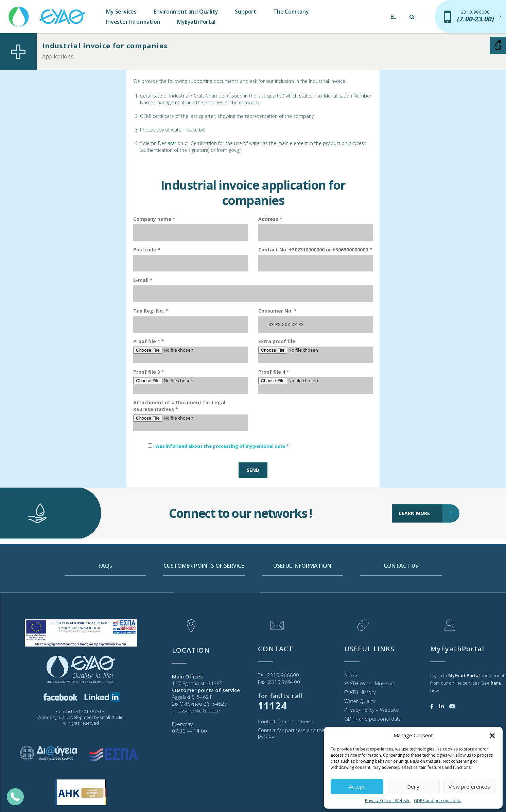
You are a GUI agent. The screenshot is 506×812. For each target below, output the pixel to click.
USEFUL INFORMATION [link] (302, 594)
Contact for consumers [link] (285, 721)
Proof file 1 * (149, 341)
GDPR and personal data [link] (438, 801)
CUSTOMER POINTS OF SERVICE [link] (204, 594)
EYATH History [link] (360, 692)
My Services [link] (121, 12)
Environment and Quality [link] (186, 12)
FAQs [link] (105, 594)
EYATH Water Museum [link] (370, 683)
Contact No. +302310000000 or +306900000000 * (315, 250)
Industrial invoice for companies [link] (105, 46)
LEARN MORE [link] (421, 484)
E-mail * (143, 280)
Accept (357, 787)
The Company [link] (291, 12)
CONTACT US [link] (401, 594)
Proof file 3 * (149, 372)
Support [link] (246, 12)
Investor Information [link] (133, 22)
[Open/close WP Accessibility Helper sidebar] (498, 46)
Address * (270, 219)
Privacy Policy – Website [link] (388, 801)
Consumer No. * (277, 311)
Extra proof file (277, 341)
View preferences (469, 787)
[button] (492, 736)
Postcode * (147, 250)
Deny (413, 787)
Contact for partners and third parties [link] (293, 733)
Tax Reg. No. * (151, 311)
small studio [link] (112, 717)
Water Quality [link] (360, 701)
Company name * (154, 219)
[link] (48, 13)
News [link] (351, 674)
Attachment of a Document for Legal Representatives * (179, 406)
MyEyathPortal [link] (196, 22)
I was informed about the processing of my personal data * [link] (221, 446)
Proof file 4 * (274, 372)
